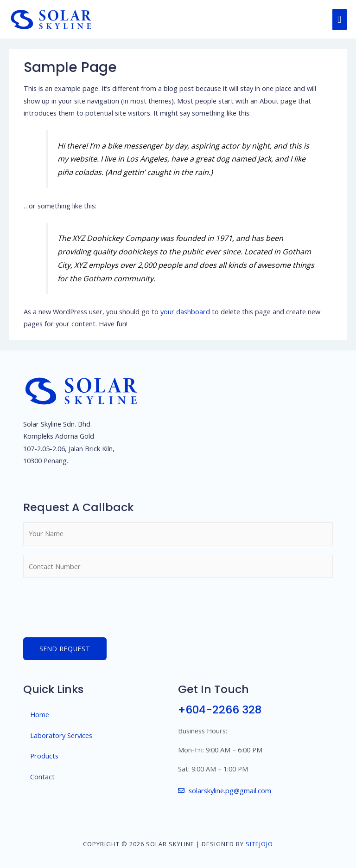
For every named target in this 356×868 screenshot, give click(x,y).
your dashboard (185, 311)
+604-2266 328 (220, 709)
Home (40, 714)
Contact (42, 777)
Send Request (65, 649)
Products (44, 756)
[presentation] (94, 605)
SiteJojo (259, 844)
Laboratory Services (61, 735)
